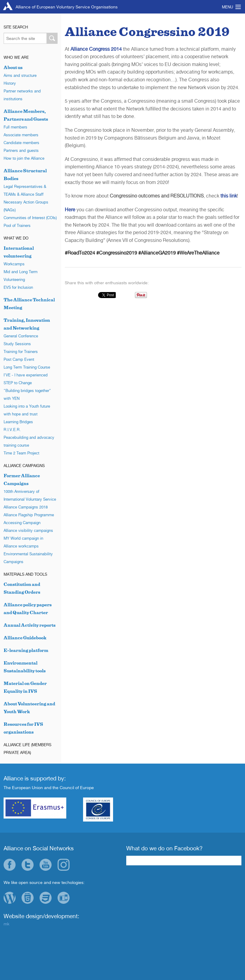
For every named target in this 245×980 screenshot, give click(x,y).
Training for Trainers (21, 351)
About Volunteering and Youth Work (29, 708)
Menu (227, 7)
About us (13, 67)
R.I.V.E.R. (12, 430)
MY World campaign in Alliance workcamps (23, 542)
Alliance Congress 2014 (96, 49)
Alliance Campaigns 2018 (26, 507)
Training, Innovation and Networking (27, 324)
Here (70, 210)
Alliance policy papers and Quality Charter (28, 609)
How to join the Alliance (24, 158)
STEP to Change (18, 383)
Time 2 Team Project (21, 453)
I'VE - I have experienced (26, 375)
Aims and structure (20, 75)
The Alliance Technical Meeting (29, 304)
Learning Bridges (18, 422)
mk (6, 924)
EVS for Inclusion (18, 287)
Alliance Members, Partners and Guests (26, 115)
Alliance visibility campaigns (28, 530)
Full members (15, 127)
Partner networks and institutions (22, 95)
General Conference (21, 336)
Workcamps (14, 264)
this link (229, 196)
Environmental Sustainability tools (25, 667)
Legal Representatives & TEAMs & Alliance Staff (25, 190)
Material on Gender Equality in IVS (25, 687)
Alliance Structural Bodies (25, 175)
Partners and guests (21, 150)
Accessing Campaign (22, 523)
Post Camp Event (19, 359)
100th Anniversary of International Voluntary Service (30, 495)
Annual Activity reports (30, 625)
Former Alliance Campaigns (22, 479)
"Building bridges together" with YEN (27, 394)
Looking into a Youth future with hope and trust (27, 410)
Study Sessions (17, 344)
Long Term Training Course (27, 367)
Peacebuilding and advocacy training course (29, 441)
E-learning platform (26, 650)
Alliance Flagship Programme (29, 515)
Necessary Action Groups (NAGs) (26, 206)
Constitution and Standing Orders (22, 588)
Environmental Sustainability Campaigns (28, 558)
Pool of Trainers (17, 225)
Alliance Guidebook (25, 638)
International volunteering (19, 252)
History (10, 83)
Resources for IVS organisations (23, 728)
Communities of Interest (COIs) (30, 218)
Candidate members (21, 143)
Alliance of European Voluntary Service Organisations (67, 7)
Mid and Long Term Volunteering (21, 276)
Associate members (21, 135)
